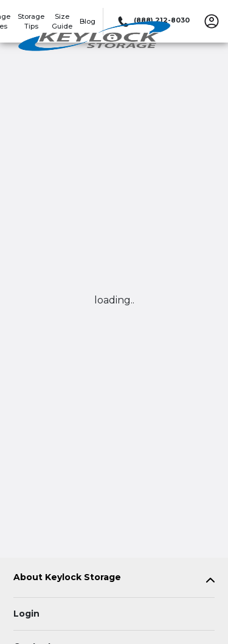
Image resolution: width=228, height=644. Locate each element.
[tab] (114, 580)
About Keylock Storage (67, 577)
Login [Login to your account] (26, 614)
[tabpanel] (114, 580)
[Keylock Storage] (95, 38)
